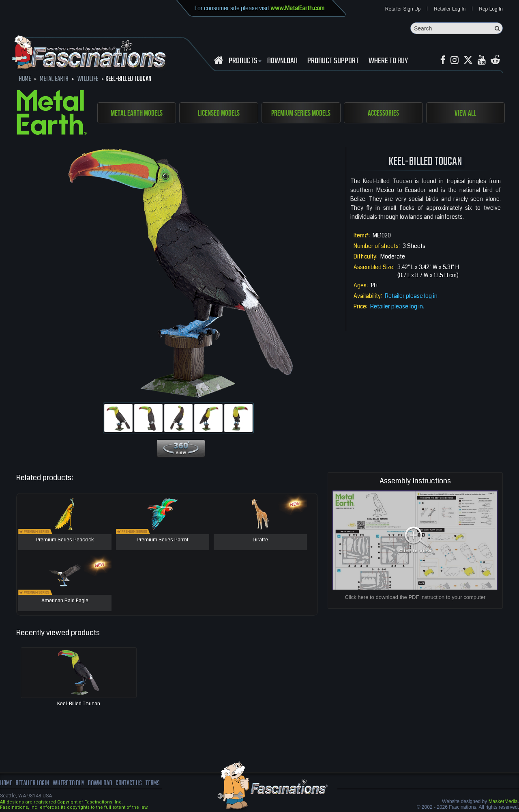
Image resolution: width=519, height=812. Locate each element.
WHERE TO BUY (388, 61)
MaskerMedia (503, 801)
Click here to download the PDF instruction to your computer (415, 597)
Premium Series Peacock (65, 540)
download (282, 61)
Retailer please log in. (412, 296)
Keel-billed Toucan (79, 704)
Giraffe (260, 540)
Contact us (129, 784)
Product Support (333, 61)
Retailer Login (32, 784)
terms (153, 784)
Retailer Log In (450, 9)
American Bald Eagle (65, 601)
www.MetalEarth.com (297, 8)
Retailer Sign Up (403, 9)
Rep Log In (491, 9)
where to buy (69, 784)
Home (6, 784)
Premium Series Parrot (163, 540)
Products (244, 61)
